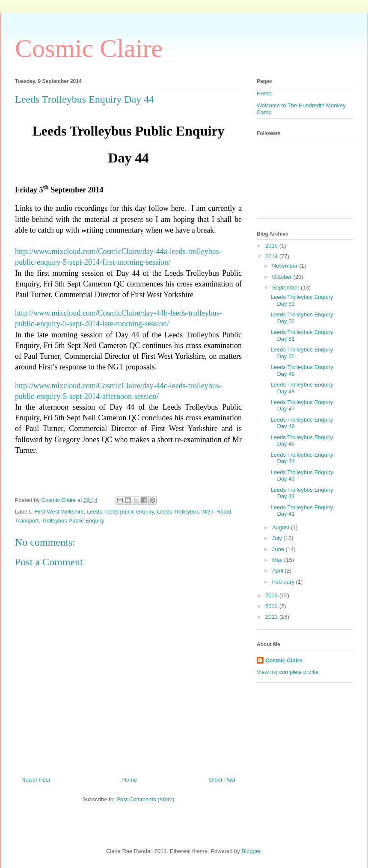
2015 (272, 246)
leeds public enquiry (130, 512)
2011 (272, 617)
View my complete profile (288, 672)
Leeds (94, 512)
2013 (272, 595)
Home (130, 780)
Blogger (251, 851)
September (286, 288)
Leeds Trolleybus (178, 512)
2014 (272, 256)
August (282, 527)
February (284, 582)
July (278, 538)
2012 (272, 606)
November (286, 266)
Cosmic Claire (89, 48)
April (279, 571)
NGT (208, 512)
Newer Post (36, 780)
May (278, 560)
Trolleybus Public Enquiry (73, 521)
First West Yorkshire (59, 512)
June (279, 549)
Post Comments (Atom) (145, 799)
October (283, 277)
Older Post (222, 780)
